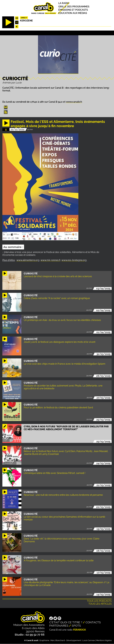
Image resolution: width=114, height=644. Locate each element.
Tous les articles (100, 604)
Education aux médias (73, 13)
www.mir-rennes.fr (50, 260)
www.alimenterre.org (28, 260)
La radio (64, 3)
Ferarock (80, 630)
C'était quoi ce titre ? (66, 622)
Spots (76, 626)
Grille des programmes (74, 7)
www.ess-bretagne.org (74, 260)
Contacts (93, 622)
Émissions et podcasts (73, 10)
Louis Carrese (89, 640)
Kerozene (26, 21)
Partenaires (59, 626)
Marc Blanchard (58, 640)
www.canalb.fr (74, 102)
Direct (24, 18)
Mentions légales (104, 640)
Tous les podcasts (99, 601)
